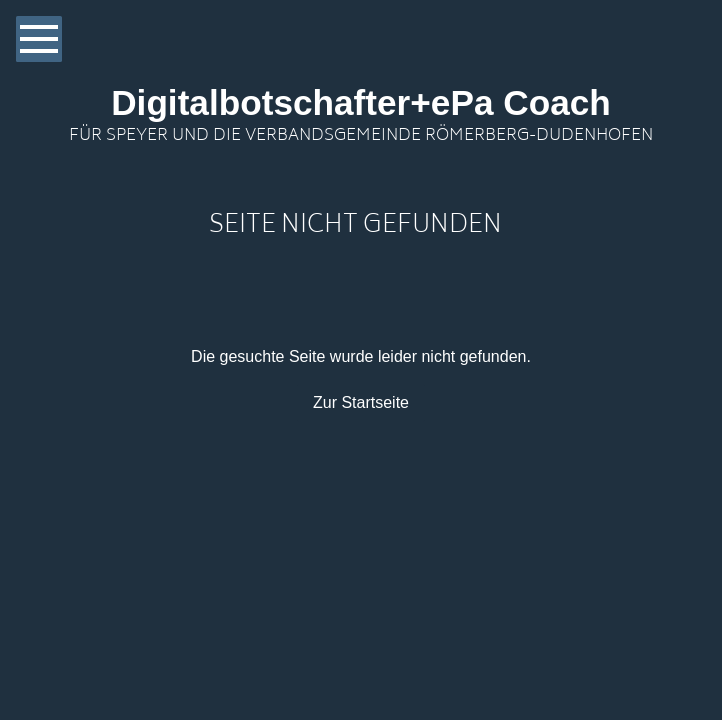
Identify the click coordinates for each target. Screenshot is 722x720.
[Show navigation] (39, 39)
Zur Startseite (361, 402)
